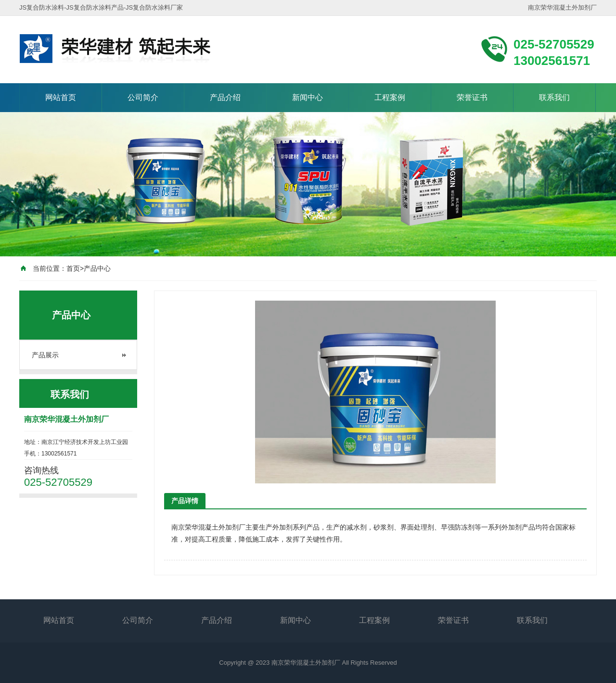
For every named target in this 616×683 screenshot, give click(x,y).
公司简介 (143, 97)
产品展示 (45, 355)
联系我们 (554, 97)
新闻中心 (308, 97)
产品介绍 (225, 97)
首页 (73, 268)
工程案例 (390, 97)
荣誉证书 (472, 97)
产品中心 (97, 268)
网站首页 (61, 97)
